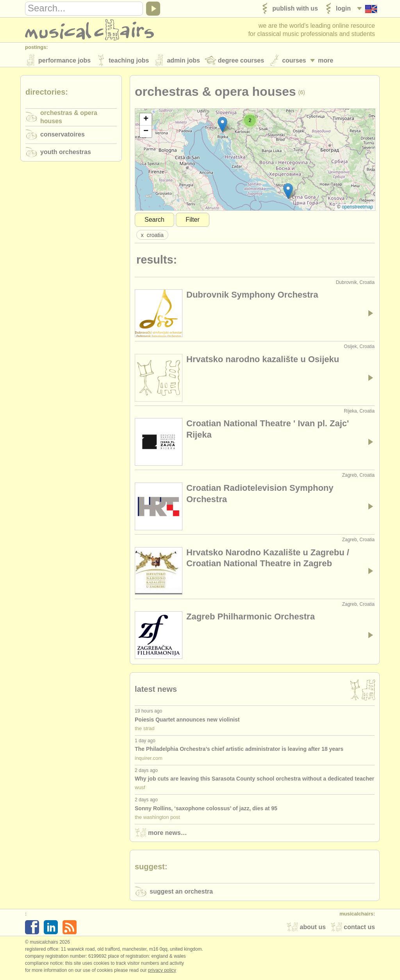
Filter (193, 221)
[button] (288, 193)
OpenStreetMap (357, 208)
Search (154, 221)
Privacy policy (162, 972)
